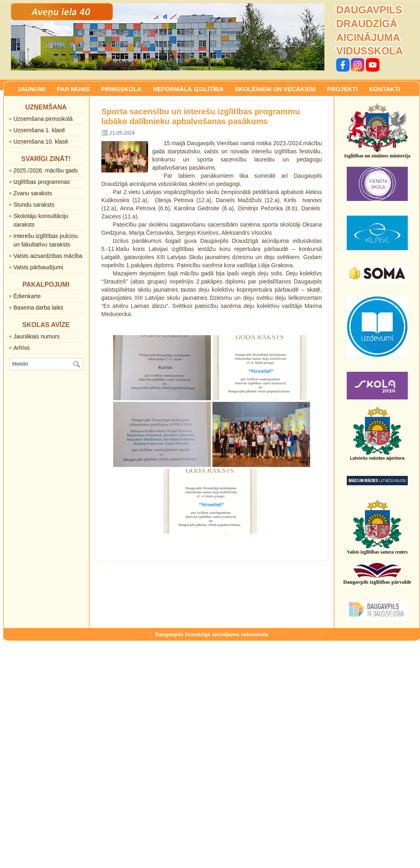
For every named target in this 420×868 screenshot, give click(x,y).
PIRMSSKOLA (121, 89)
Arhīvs (22, 348)
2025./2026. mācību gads (46, 170)
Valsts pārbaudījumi (38, 267)
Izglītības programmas (42, 182)
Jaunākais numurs (37, 336)
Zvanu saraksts (33, 193)
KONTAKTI (385, 89)
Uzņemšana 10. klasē (41, 142)
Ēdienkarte (27, 296)
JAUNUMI (31, 89)
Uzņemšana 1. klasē (39, 130)
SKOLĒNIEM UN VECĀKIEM (275, 89)
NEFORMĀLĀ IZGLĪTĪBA (188, 89)
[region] (168, 37)
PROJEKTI (342, 89)
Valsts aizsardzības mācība (48, 256)
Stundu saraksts (34, 205)
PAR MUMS (73, 89)
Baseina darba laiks (38, 308)
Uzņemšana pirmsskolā (43, 119)
